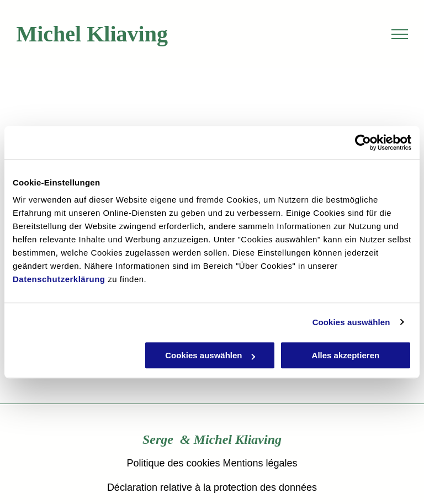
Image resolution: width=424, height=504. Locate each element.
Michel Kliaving (92, 34)
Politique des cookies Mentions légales (212, 463)
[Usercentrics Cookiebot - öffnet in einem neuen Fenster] (363, 142)
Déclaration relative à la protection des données (212, 487)
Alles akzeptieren (346, 355)
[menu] (400, 34)
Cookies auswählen (351, 322)
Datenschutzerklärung (59, 279)
